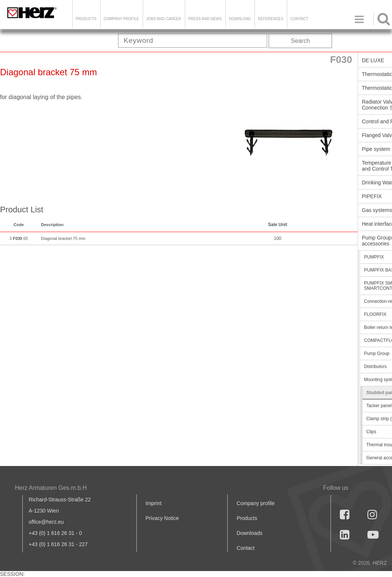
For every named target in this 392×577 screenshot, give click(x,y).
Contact (299, 19)
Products (86, 19)
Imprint (154, 503)
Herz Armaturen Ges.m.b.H (51, 488)
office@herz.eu (46, 522)
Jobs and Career (164, 19)
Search (301, 41)
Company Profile (121, 19)
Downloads (249, 533)
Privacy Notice (162, 518)
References (271, 19)
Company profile (256, 503)
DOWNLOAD (240, 19)
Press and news (205, 19)
